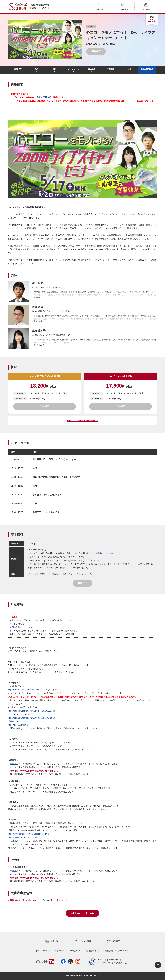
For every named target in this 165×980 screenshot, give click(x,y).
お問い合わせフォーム (20, 627)
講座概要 (18, 69)
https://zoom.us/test (17, 725)
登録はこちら (103, 553)
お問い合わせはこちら (82, 913)
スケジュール (73, 69)
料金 (55, 69)
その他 (129, 69)
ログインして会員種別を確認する (82, 421)
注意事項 (110, 69)
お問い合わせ (41, 951)
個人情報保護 (91, 951)
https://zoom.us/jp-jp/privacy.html (23, 837)
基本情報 (92, 69)
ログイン (44, 900)
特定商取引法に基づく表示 (115, 951)
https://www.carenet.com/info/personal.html (28, 834)
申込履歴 (146, 7)
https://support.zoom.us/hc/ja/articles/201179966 (30, 718)
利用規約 (74, 951)
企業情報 (59, 951)
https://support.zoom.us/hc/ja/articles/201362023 (30, 711)
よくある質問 (123, 7)
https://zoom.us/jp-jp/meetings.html (24, 690)
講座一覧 (100, 7)
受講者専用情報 (147, 69)
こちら (66, 774)
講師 (36, 69)
